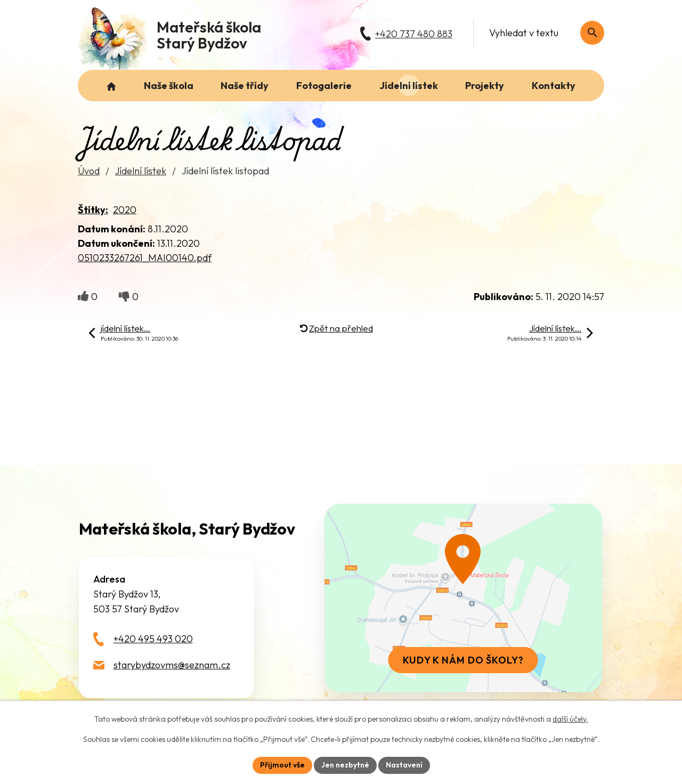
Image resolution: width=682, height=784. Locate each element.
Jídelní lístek (141, 171)
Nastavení (404, 765)
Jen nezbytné (345, 765)
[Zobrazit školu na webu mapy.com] (463, 598)
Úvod (89, 171)
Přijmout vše (282, 765)
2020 (125, 210)
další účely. (570, 719)
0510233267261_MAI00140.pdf (145, 258)
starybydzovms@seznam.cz (172, 665)
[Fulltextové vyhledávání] (541, 33)
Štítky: (93, 210)
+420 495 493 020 (153, 639)
